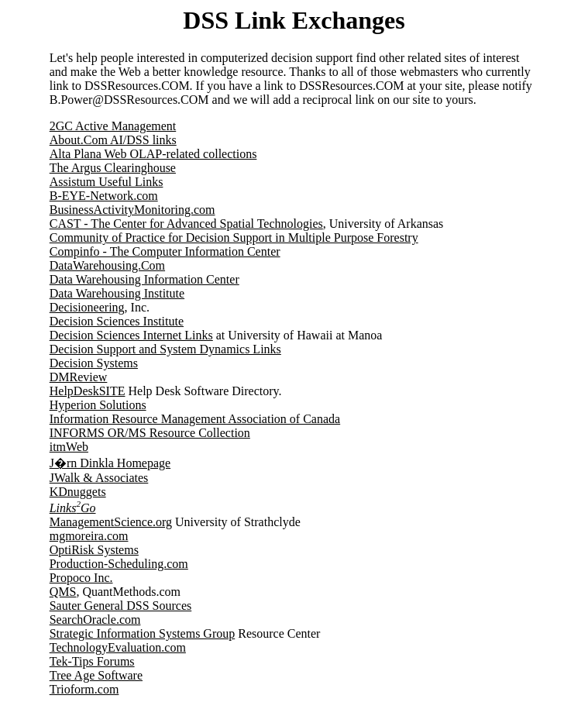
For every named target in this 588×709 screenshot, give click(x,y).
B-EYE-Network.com (104, 196)
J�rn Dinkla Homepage (110, 463)
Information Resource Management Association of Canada (195, 419)
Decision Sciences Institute (117, 321)
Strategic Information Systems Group (143, 633)
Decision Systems (94, 363)
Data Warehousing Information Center (144, 279)
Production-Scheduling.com (119, 564)
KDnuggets (78, 492)
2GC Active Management (113, 126)
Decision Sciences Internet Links (131, 335)
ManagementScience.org (111, 522)
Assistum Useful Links (107, 182)
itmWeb (69, 447)
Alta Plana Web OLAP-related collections (153, 154)
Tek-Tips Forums (92, 661)
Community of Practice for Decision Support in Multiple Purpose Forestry (234, 237)
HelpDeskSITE (88, 391)
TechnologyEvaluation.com (118, 647)
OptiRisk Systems (94, 550)
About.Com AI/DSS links (113, 140)
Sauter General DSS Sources (121, 606)
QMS (63, 592)
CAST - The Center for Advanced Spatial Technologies (186, 224)
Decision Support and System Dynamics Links (165, 349)
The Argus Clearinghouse (113, 168)
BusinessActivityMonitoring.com (132, 210)
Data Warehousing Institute (117, 293)
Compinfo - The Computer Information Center (165, 251)
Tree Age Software (96, 675)
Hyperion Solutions (98, 405)
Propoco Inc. (81, 578)
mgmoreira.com (89, 536)
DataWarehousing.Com (107, 265)
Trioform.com (84, 689)
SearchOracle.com (95, 620)
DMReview (79, 377)
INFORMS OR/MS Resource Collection (150, 433)
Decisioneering (87, 307)
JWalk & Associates (99, 478)
